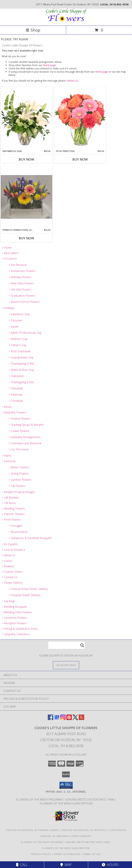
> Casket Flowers (19, 431)
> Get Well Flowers (20, 289)
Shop (33, 30)
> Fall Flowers (17, 486)
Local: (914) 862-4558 (66, 746)
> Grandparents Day (21, 357)
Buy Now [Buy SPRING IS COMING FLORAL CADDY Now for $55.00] (26, 238)
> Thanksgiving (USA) (21, 382)
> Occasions (9, 259)
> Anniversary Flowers (22, 271)
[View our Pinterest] (69, 719)
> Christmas (16, 401)
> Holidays (8, 308)
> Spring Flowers (19, 473)
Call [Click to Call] (22, 865)
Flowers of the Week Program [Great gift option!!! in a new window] (39, 799)
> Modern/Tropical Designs (18, 492)
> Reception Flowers (14, 623)
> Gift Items (9, 503)
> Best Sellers (10, 253)
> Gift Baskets (10, 498)
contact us (72, 81)
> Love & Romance (13, 550)
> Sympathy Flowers (14, 412)
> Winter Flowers (19, 467)
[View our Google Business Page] (57, 719)
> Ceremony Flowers (14, 618)
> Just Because (18, 265)
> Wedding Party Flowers (17, 612)
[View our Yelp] (81, 719)
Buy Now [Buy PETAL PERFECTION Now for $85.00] (80, 159)
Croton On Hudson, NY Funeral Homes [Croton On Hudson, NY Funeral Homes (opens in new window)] (32, 830)
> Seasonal (9, 461)
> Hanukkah (16, 388)
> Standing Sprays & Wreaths (26, 425)
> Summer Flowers (20, 480)
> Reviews (8, 566)
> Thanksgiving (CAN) (21, 364)
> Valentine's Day (19, 314)
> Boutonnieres (18, 532)
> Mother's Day (18, 339)
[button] (66, 785)
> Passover (15, 320)
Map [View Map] (66, 865)
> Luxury (7, 561)
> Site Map (8, 601)
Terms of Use (92, 854)
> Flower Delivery (12, 583)
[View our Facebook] (51, 719)
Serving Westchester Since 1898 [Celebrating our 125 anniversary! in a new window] (90, 799)
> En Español (10, 544)
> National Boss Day (21, 370)
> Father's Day (17, 345)
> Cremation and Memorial (25, 443)
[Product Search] (67, 645)
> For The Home (19, 449)
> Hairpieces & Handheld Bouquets (30, 538)
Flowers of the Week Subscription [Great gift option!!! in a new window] (66, 803)
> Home (7, 248)
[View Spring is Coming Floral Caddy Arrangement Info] (26, 197)
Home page (49, 65)
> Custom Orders (12, 572)
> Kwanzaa (15, 395)
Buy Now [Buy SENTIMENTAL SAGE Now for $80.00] (26, 159)
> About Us (9, 555)
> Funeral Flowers (20, 419)
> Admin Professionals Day (25, 333)
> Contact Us (10, 577)
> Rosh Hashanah (20, 351)
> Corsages (16, 526)
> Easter (14, 327)
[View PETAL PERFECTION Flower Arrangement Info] (80, 118)
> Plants (7, 456)
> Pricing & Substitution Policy (20, 629)
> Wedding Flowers (13, 509)
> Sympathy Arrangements (25, 437)
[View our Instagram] (63, 719)
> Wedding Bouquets (14, 607)
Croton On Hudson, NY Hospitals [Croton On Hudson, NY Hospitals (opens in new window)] (85, 830)
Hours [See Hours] (110, 865)
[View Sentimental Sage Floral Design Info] (26, 118)
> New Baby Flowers (21, 283)
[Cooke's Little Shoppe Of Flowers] (66, 21)
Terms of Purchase (67, 854)
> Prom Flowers (11, 519)
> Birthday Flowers (20, 277)
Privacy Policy (41, 854)
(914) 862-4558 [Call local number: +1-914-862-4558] (119, 4)
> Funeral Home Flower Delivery (28, 589)
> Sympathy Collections (16, 634)
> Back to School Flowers (24, 302)
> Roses (7, 407)
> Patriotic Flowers (13, 514)
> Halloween (16, 376)
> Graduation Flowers (22, 296)
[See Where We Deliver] (66, 665)
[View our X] (75, 719)
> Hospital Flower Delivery (24, 595)
